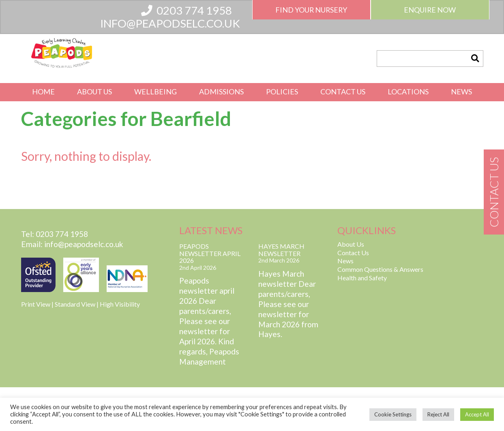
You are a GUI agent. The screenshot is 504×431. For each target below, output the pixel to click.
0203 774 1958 (187, 10)
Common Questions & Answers (380, 269)
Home (43, 92)
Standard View (75, 304)
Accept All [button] (477, 414)
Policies (282, 92)
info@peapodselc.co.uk (170, 23)
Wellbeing (155, 92)
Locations (408, 92)
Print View (36, 304)
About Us (94, 92)
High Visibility (120, 304)
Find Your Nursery (311, 10)
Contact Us (343, 92)
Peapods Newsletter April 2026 (210, 253)
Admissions (221, 92)
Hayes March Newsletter (281, 250)
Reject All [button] (438, 414)
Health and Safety (362, 278)
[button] (475, 59)
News (461, 92)
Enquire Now (430, 10)
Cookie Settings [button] (393, 414)
